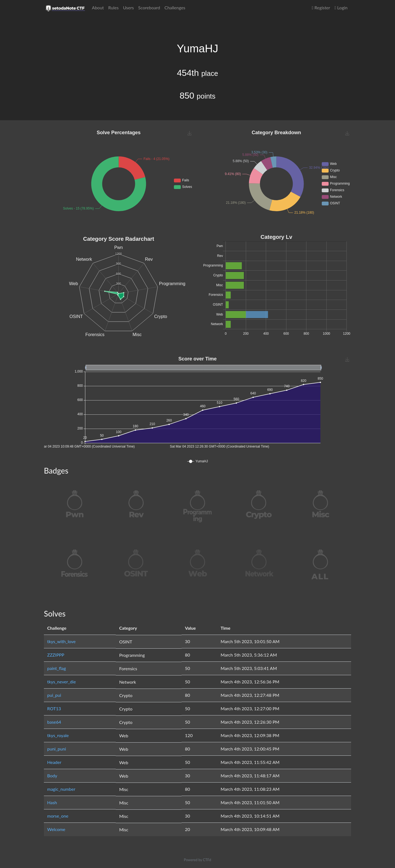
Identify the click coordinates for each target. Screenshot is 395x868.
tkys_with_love (61, 641)
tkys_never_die (61, 682)
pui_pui (54, 695)
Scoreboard (149, 8)
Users (128, 8)
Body (52, 776)
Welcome (56, 829)
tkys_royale (58, 735)
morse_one (58, 816)
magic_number (61, 789)
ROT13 (54, 708)
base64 (54, 722)
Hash (52, 802)
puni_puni (57, 749)
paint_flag (57, 668)
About (98, 8)
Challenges (175, 8)
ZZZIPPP (56, 655)
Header (54, 762)
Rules (114, 8)
